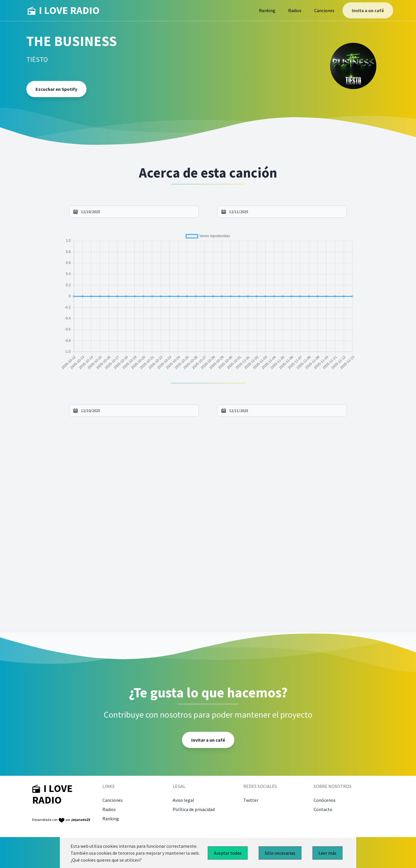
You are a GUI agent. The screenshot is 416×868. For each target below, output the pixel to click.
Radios (295, 10)
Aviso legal (183, 800)
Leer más (327, 853)
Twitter (251, 800)
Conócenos (325, 800)
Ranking (267, 10)
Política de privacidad (194, 809)
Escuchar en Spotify (56, 89)
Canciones (324, 10)
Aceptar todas (228, 853)
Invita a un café (368, 10)
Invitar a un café (208, 740)
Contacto (323, 809)
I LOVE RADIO (63, 10)
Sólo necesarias (280, 853)
